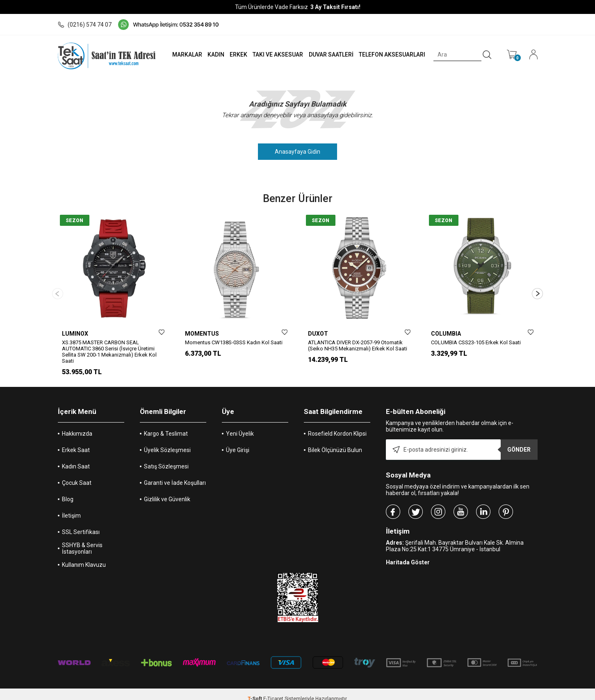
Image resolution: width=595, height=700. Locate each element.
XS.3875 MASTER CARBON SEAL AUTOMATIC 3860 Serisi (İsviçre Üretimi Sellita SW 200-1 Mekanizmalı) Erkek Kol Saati (109, 352)
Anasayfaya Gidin (297, 152)
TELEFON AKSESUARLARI (391, 55)
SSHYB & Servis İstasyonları (82, 539)
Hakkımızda (77, 425)
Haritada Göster (408, 553)
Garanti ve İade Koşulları (175, 474)
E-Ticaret (273, 690)
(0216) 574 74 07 (85, 25)
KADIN (214, 55)
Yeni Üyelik (240, 425)
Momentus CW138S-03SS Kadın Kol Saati (234, 342)
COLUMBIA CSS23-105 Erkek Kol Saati (476, 342)
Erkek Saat (76, 441)
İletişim (71, 507)
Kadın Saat (76, 457)
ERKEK (237, 55)
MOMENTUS (202, 334)
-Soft (255, 690)
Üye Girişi (238, 441)
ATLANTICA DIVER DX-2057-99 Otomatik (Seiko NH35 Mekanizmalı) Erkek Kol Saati (358, 345)
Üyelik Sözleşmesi (167, 441)
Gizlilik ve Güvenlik (167, 490)
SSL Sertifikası (81, 523)
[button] (537, 289)
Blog (68, 490)
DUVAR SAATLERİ (330, 55)
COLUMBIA (446, 334)
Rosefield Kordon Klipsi (337, 425)
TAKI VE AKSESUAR (277, 55)
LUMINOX (75, 334)
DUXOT (318, 334)
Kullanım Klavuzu (84, 556)
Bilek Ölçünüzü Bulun (335, 441)
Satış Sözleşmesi (166, 457)
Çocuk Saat (77, 474)
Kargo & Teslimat (166, 425)
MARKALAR (186, 55)
